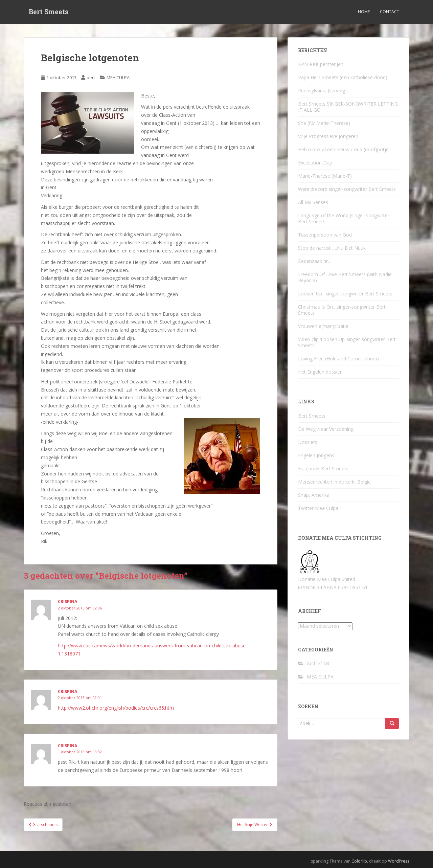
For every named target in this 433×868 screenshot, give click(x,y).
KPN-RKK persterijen (321, 64)
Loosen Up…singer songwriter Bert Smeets (345, 294)
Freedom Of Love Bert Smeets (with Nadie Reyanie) (345, 277)
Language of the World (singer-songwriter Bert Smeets (344, 218)
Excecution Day (315, 163)
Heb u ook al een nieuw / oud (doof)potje (343, 149)
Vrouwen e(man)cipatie (323, 326)
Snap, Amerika (314, 495)
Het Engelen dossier (320, 372)
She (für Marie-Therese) (324, 123)
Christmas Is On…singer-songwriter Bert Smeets (342, 310)
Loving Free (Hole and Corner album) (338, 359)
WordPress (399, 861)
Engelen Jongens (316, 455)
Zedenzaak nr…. (315, 261)
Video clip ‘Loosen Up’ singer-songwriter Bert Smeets (347, 342)
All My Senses (313, 202)
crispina (67, 602)
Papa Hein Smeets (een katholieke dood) (343, 77)
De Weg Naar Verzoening (326, 429)
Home (364, 12)
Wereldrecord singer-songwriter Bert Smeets (347, 189)
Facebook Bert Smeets (323, 469)
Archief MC (319, 663)
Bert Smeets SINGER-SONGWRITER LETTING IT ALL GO (348, 107)
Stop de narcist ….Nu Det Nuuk (332, 248)
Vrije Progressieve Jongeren (328, 136)
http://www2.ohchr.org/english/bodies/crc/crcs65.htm (116, 708)
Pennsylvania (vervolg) (322, 91)
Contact (390, 12)
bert (91, 77)
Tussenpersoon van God (325, 235)
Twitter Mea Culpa (318, 508)
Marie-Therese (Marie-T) (325, 176)
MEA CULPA (118, 77)
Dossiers (308, 442)
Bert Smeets (49, 12)
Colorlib (359, 861)
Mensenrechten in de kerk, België (334, 482)
